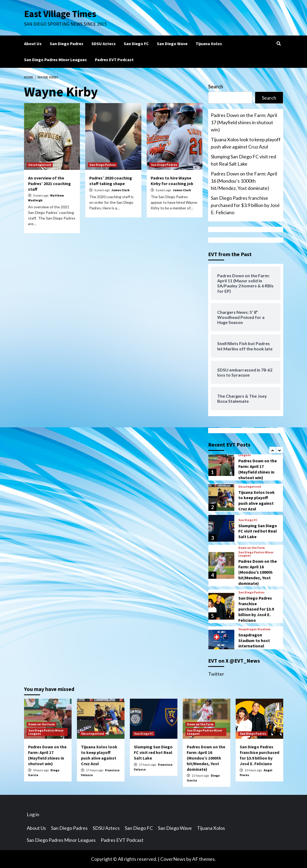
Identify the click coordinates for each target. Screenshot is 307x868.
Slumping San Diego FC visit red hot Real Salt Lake (243, 160)
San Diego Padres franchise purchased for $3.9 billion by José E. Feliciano (245, 205)
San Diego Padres (67, 44)
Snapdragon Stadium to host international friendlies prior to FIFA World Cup (255, 646)
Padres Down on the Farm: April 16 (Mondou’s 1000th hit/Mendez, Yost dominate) (244, 181)
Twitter (216, 674)
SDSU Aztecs (104, 44)
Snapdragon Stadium (254, 629)
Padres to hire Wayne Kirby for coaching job (172, 181)
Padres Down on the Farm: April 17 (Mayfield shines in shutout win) (244, 122)
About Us (33, 44)
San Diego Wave (172, 44)
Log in (33, 814)
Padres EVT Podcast (114, 60)
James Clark (121, 190)
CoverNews (173, 859)
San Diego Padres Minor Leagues (55, 60)
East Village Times (60, 14)
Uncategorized (40, 165)
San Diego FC (136, 44)
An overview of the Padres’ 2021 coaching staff (49, 183)
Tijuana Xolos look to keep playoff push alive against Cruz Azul (246, 143)
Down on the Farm (252, 548)
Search (216, 87)
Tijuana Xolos (209, 44)
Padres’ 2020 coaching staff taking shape (111, 181)
